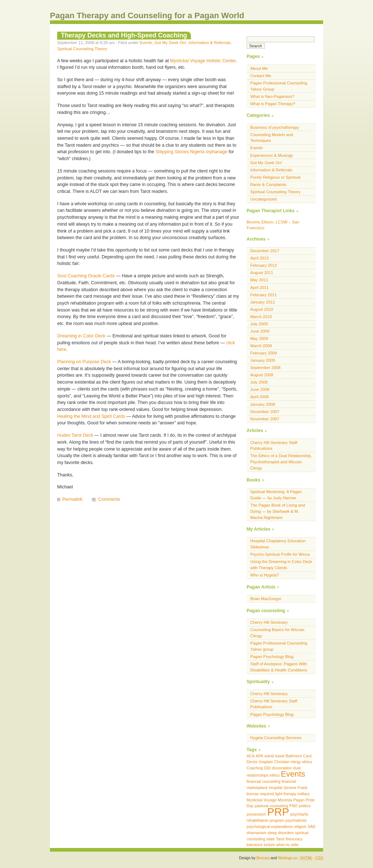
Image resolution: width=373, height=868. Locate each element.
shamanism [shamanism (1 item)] (256, 833)
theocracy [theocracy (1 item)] (294, 839)
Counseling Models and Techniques (272, 138)
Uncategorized (263, 199)
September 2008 (265, 368)
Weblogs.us (288, 858)
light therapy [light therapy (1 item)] (286, 794)
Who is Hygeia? (265, 575)
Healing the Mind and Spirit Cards (91, 416)
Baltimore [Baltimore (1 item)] (294, 756)
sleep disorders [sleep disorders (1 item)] (281, 833)
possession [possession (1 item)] (256, 814)
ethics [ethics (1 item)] (275, 775)
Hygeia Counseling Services (276, 738)
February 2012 (264, 265)
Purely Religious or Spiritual (275, 177)
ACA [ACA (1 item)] (251, 756)
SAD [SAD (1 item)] (311, 827)
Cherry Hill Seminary (269, 622)
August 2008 (262, 375)
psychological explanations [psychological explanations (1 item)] (270, 827)
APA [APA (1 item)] (260, 756)
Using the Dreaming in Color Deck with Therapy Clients (281, 565)
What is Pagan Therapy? (273, 104)
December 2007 (265, 412)
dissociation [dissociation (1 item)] (282, 768)
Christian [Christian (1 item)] (282, 762)
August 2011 (262, 273)
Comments (109, 499)
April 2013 (260, 258)
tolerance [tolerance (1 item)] (255, 845)
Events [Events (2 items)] (293, 774)
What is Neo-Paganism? (272, 96)
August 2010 (262, 309)
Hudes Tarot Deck (75, 435)
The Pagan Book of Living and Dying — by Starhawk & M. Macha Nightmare (278, 511)
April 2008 (260, 397)
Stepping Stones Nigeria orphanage (192, 152)
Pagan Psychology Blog (272, 657)
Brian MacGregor (266, 599)
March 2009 (261, 346)
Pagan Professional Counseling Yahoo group (279, 646)
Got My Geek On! (170, 43)
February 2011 (264, 295)
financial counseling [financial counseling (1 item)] (264, 781)
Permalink (72, 499)
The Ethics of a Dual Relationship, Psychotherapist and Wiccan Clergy (281, 462)
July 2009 (259, 324)
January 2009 (263, 360)
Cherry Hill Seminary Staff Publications (274, 446)
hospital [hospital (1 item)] (276, 788)
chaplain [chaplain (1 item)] (266, 762)
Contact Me (261, 76)
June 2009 (260, 331)
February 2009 (264, 353)
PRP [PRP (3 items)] (278, 812)
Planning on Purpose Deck (84, 362)
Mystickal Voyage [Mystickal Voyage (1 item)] (262, 800)
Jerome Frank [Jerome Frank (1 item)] (295, 788)
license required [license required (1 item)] (260, 794)
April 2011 (260, 288)
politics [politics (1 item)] (305, 806)
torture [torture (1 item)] (269, 845)
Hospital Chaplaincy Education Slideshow (278, 544)
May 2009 (259, 338)
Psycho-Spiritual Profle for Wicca (280, 554)
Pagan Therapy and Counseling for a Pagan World (147, 15)
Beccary (263, 858)
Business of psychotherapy (275, 127)
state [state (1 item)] (270, 839)
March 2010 (261, 317)
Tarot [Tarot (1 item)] (280, 839)
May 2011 (259, 280)
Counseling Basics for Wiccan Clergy (277, 633)
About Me (259, 68)
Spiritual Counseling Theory (82, 49)
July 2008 (259, 382)
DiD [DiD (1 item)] (267, 768)
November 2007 (265, 419)
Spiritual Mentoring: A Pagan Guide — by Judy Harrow (276, 495)
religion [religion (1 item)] (300, 827)
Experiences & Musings (272, 155)
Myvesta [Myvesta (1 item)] (285, 800)
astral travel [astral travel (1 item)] (274, 756)
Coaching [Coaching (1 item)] (255, 768)
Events (146, 43)
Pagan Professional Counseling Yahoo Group (279, 86)
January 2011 (263, 302)
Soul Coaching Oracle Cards (86, 276)
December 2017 (265, 251)
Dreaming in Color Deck (81, 336)
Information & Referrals (209, 43)
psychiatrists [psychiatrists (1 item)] (296, 820)
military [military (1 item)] (304, 794)
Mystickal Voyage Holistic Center (203, 61)
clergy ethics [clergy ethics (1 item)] (301, 762)
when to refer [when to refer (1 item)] (287, 845)
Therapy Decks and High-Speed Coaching (124, 35)
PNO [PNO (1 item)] (293, 806)
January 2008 (263, 404)
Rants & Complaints (268, 185)
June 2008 (260, 389)
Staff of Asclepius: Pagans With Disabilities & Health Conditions (279, 667)
